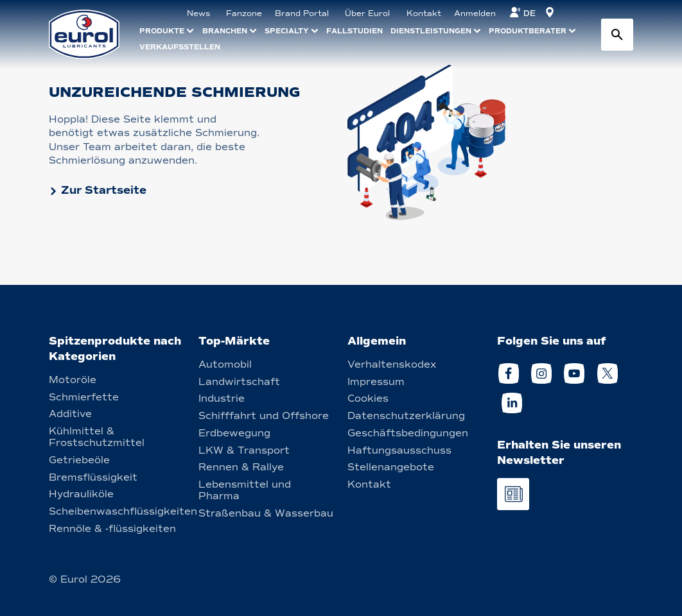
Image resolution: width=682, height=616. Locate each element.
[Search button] (617, 35)
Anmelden (475, 13)
